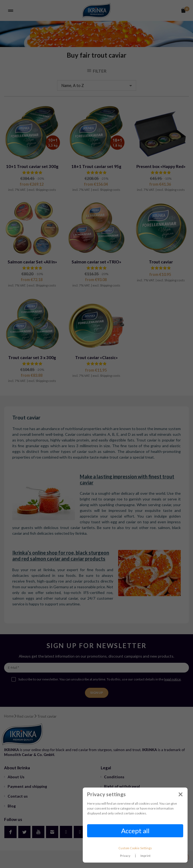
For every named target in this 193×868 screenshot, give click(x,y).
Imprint (145, 856)
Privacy (125, 856)
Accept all (135, 831)
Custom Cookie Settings (135, 848)
